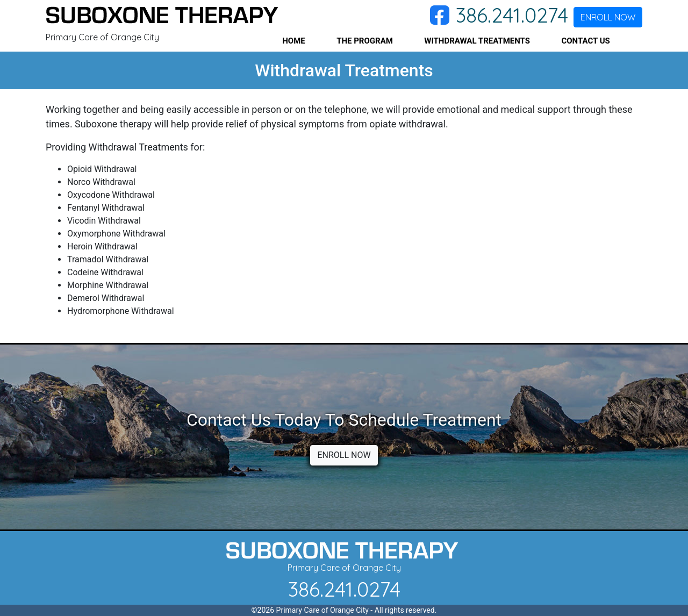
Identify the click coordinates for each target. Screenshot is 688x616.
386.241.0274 (512, 15)
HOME (294, 41)
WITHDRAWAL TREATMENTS (477, 41)
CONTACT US (585, 41)
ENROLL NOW (608, 17)
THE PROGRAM (365, 41)
